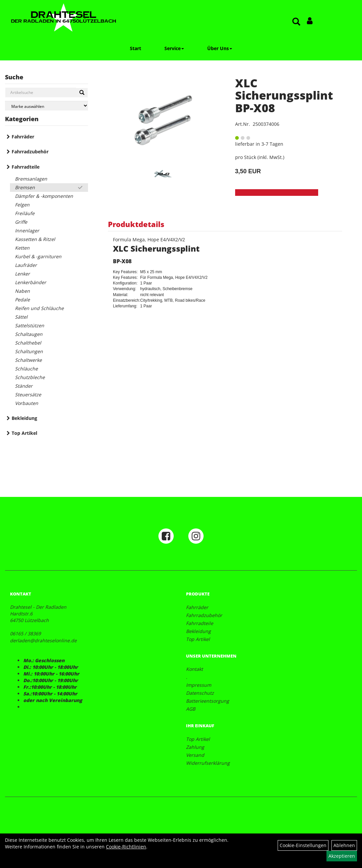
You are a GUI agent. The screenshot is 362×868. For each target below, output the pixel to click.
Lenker (22, 274)
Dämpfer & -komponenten (44, 196)
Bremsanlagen (31, 179)
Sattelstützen (30, 325)
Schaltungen (29, 351)
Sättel (21, 317)
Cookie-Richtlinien (126, 847)
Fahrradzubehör (30, 152)
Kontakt (194, 669)
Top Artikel (24, 433)
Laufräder (26, 265)
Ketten (22, 248)
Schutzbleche (30, 377)
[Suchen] (82, 93)
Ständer (24, 386)
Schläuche (26, 369)
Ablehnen (344, 845)
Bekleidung (24, 418)
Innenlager (27, 231)
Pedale (22, 300)
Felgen (22, 205)
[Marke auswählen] (46, 106)
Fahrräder (23, 137)
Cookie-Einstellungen (303, 845)
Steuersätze (28, 395)
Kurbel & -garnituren (38, 256)
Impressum (199, 685)
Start (136, 48)
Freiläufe (25, 213)
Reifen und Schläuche (39, 308)
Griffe (21, 222)
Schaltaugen (29, 334)
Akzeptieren (342, 856)
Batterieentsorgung (208, 701)
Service (174, 48)
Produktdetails (136, 224)
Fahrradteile (26, 167)
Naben (22, 291)
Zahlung (195, 747)
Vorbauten (27, 403)
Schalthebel (28, 343)
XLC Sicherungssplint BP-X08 (284, 95)
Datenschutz (200, 693)
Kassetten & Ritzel (35, 239)
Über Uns (220, 48)
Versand (195, 755)
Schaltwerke (28, 360)
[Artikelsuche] (296, 22)
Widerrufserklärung (208, 763)
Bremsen (25, 187)
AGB (191, 709)
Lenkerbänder (31, 282)
